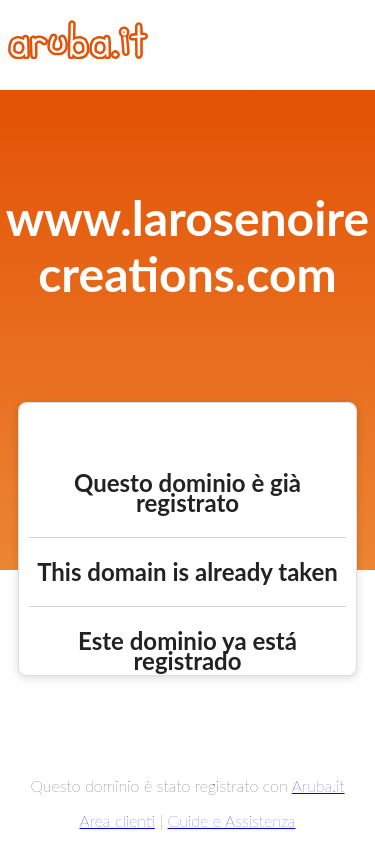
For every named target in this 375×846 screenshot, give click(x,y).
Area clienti (117, 820)
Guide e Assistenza (232, 820)
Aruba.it (318, 785)
